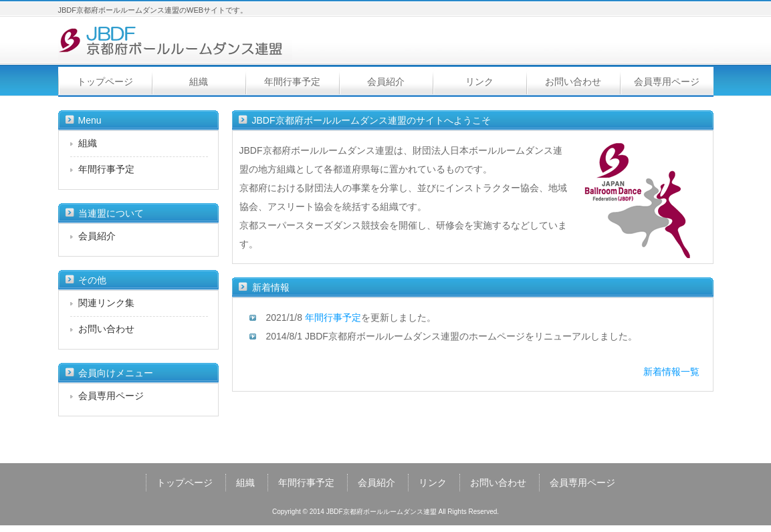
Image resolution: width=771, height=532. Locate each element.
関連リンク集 (106, 303)
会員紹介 (386, 82)
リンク (479, 82)
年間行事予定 (292, 82)
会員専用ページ (667, 82)
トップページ (105, 82)
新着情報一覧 (671, 372)
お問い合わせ (573, 82)
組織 (199, 82)
